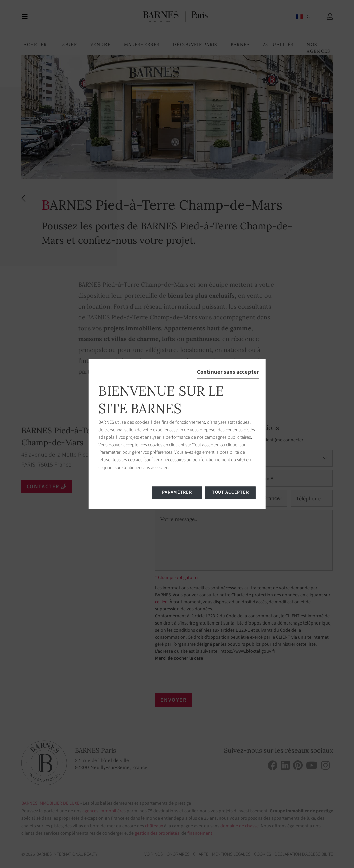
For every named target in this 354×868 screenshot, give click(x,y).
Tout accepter (230, 493)
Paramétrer (177, 493)
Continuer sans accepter (228, 372)
